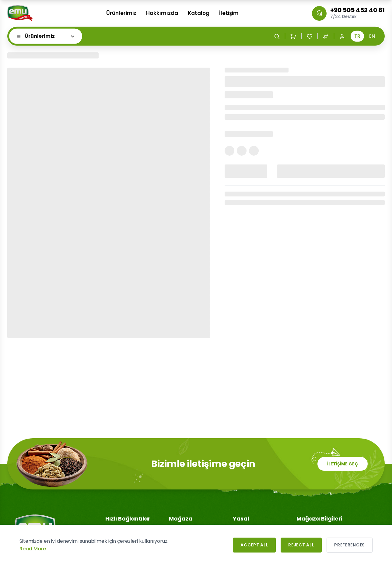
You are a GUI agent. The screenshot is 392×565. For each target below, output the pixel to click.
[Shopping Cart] (293, 36)
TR (357, 36)
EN (372, 36)
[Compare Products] (326, 36)
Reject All (301, 545)
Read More (33, 549)
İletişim (229, 13)
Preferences (350, 545)
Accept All (254, 545)
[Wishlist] (310, 36)
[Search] (277, 36)
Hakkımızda (162, 13)
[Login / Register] (342, 36)
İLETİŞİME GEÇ (343, 464)
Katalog (199, 13)
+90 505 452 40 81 (357, 10)
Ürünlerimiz (121, 13)
